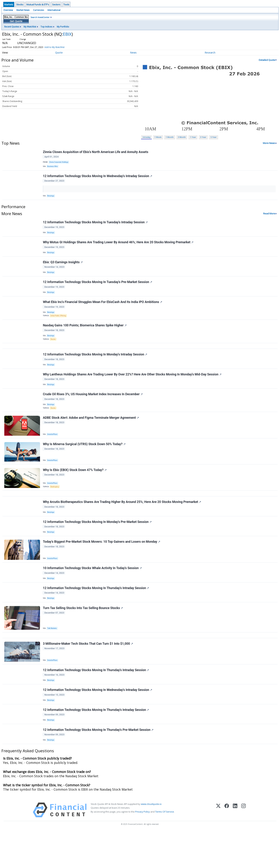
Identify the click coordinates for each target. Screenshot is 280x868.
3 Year (203, 137)
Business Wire (53, 167)
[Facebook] (227, 847)
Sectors (56, 4)
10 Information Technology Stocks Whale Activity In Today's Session (93, 594)
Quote (59, 53)
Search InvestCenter (40, 17)
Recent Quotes (12, 27)
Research (210, 53)
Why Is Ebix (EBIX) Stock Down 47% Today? (75, 490)
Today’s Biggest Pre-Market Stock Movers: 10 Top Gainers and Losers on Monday (102, 567)
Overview (8, 10)
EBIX (67, 34)
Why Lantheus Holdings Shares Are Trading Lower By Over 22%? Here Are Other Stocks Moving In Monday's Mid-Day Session (132, 389)
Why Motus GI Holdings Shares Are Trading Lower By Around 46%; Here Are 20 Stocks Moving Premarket (118, 247)
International (54, 10)
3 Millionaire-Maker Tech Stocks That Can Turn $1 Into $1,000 (88, 674)
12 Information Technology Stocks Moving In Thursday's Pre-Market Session (98, 765)
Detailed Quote (267, 60)
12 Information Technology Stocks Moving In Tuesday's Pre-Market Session (98, 290)
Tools (66, 4)
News (133, 53)
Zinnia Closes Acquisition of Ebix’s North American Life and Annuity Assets (96, 152)
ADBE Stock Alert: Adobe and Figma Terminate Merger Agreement (91, 436)
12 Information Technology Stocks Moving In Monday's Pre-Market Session (98, 545)
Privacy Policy (142, 848)
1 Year (193, 137)
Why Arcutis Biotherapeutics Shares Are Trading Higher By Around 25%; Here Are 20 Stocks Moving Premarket (122, 524)
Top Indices (46, 27)
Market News (23, 10)
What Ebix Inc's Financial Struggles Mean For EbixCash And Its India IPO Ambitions (103, 311)
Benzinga (51, 198)
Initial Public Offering (59, 325)
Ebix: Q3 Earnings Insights (63, 268)
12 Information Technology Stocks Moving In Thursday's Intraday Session (96, 615)
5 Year (214, 137)
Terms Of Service (165, 848)
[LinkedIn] (235, 847)
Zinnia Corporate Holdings (60, 163)
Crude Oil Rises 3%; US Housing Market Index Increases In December (93, 411)
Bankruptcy (55, 506)
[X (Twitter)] (218, 847)
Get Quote (16, 21)
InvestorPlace (53, 452)
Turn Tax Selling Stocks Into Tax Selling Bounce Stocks (83, 637)
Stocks (20, 4)
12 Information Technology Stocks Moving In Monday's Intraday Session (95, 368)
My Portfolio (63, 27)
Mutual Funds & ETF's (38, 4)
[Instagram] (243, 847)
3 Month (182, 137)
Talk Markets (53, 657)
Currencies (38, 10)
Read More (269, 217)
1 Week (158, 137)
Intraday (147, 137)
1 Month (170, 137)
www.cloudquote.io (151, 841)
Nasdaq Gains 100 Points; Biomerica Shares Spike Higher (85, 336)
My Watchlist (30, 27)
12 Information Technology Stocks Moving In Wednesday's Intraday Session (98, 178)
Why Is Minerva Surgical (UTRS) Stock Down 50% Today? (85, 463)
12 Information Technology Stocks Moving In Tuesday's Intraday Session (96, 226)
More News (269, 143)
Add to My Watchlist (60, 47)
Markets (9, 4)
